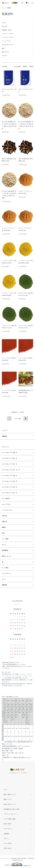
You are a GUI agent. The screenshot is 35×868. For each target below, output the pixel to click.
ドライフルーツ (6, 573)
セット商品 (5, 568)
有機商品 (4, 436)
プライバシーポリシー (10, 814)
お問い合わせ (8, 848)
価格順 (25, 66)
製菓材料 (9, 8)
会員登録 (6, 834)
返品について (8, 799)
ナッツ (4, 579)
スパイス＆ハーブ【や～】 (10, 487)
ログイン (6, 838)
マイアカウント (8, 829)
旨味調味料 (5, 550)
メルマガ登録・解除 (10, 819)
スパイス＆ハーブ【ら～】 (10, 493)
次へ (26, 419)
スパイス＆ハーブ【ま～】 (10, 481)
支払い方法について (10, 804)
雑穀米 (4, 527)
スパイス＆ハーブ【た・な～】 (11, 470)
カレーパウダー (6, 504)
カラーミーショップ (6, 858)
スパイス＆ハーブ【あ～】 (10, 452)
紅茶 (3, 533)
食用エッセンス (6, 556)
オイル (4, 545)
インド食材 (5, 539)
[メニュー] (32, 3)
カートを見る (8, 843)
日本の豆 (4, 516)
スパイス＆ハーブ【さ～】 (10, 464)
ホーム (3, 8)
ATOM (9, 824)
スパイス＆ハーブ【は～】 (10, 475)
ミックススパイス (7, 510)
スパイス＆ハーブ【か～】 (10, 458)
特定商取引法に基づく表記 (12, 809)
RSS (5, 824)
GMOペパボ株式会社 (29, 858)
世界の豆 (4, 522)
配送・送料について (10, 794)
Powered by (17, 864)
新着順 (31, 66)
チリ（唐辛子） (6, 499)
